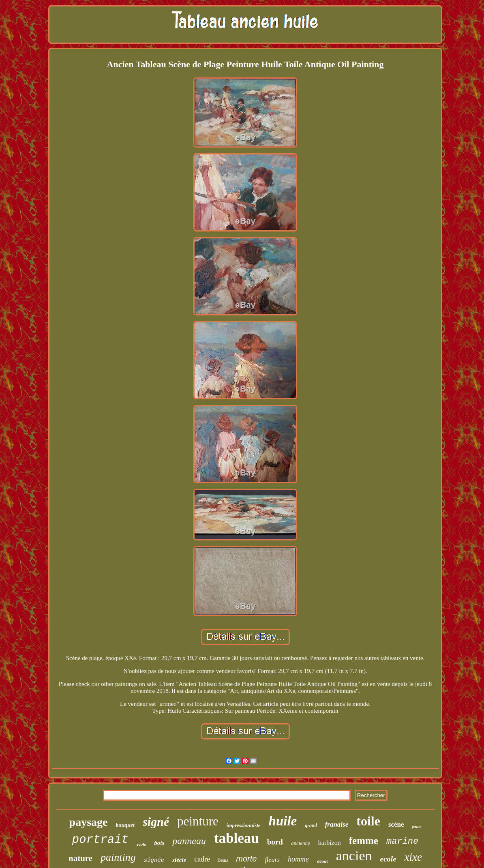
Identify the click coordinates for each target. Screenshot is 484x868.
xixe (413, 857)
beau (223, 860)
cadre (202, 859)
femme (364, 841)
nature (80, 858)
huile (283, 821)
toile (368, 821)
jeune (417, 826)
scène (396, 824)
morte (246, 859)
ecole (388, 859)
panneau (189, 841)
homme (298, 859)
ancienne (301, 843)
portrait (100, 840)
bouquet (125, 825)
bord (275, 842)
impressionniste (244, 825)
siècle (179, 860)
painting (118, 857)
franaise (337, 824)
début (322, 861)
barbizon (330, 843)
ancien (354, 856)
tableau (237, 838)
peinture (198, 821)
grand (311, 825)
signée (154, 860)
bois (159, 843)
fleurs (272, 860)
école (141, 844)
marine (402, 841)
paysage (89, 822)
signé (156, 822)
